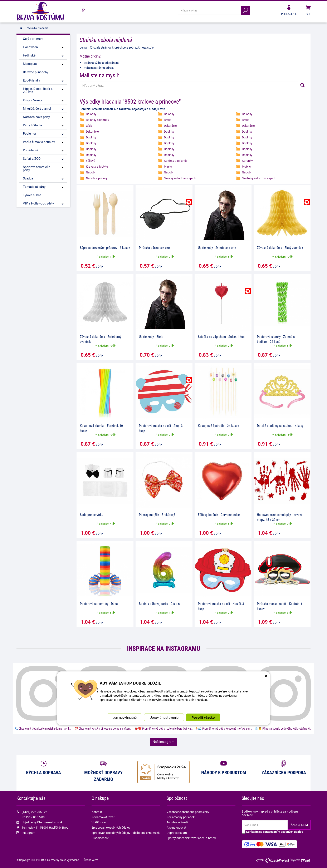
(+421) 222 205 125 (35, 812)
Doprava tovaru (177, 833)
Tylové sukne (32, 195)
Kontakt (97, 812)
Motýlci (247, 166)
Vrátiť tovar (99, 822)
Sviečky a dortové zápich (180, 178)
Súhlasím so (272, 832)
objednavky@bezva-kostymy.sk (42, 822)
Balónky (91, 114)
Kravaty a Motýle (97, 166)
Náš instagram (163, 742)
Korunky (247, 161)
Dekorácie (170, 126)
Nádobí (91, 172)
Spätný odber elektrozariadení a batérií (191, 838)
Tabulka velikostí (177, 822)
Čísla (89, 126)
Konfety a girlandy (176, 161)
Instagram (28, 833)
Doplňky (247, 149)
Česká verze (91, 860)
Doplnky (169, 131)
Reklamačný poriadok (181, 817)
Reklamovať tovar (103, 817)
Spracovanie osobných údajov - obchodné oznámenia (126, 833)
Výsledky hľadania (38, 28)
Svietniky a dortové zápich (259, 178)
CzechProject (278, 860)
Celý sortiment (33, 39)
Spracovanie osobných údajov (111, 827)
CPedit (306, 860)
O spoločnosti (100, 838)
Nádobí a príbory (97, 178)
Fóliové (91, 161)
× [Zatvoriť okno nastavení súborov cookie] (266, 671)
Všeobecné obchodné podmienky (188, 812)
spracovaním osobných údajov (283, 832)
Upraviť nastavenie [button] (164, 712)
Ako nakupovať (176, 827)
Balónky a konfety (97, 120)
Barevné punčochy (36, 72)
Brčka (168, 120)
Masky (168, 166)
